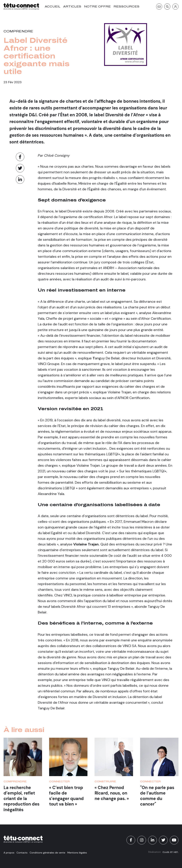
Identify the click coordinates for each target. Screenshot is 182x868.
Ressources (126, 6)
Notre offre (97, 6)
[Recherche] (167, 7)
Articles (72, 6)
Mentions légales (77, 853)
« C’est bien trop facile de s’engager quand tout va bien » (66, 796)
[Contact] (159, 7)
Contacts (22, 853)
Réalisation (163, 852)
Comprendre (18, 31)
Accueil (53, 6)
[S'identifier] (175, 7)
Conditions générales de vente (47, 853)
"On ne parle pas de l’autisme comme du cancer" (157, 796)
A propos (9, 853)
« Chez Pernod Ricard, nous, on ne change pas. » (112, 793)
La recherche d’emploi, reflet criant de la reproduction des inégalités (21, 799)
